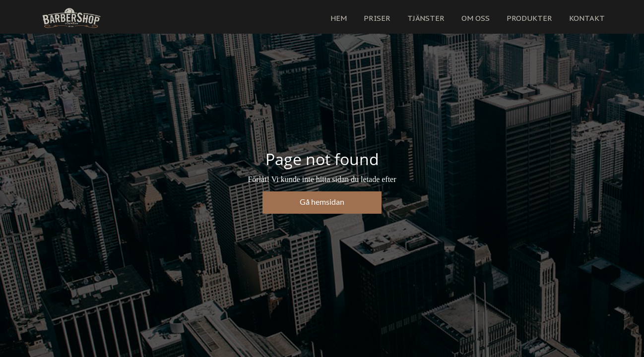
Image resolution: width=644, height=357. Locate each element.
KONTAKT (587, 18)
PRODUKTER (529, 18)
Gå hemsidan (322, 202)
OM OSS (476, 18)
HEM (339, 18)
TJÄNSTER (426, 18)
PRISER (377, 18)
